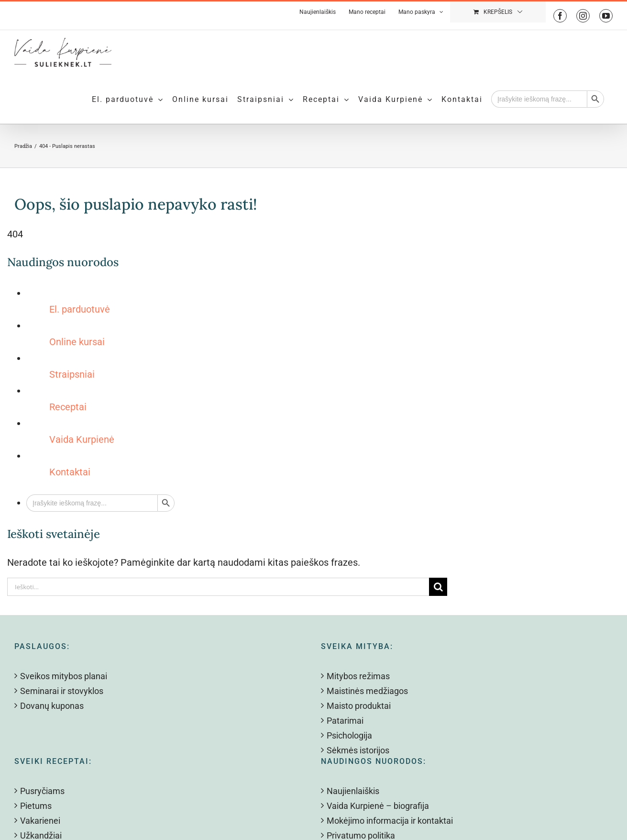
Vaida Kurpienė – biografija (378, 806)
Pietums (36, 806)
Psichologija (349, 735)
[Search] (438, 587)
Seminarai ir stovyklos (62, 691)
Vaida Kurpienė (82, 439)
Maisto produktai (359, 706)
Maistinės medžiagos (367, 691)
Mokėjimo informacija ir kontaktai (390, 821)
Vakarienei (40, 821)
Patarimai (345, 721)
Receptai (68, 407)
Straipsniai (72, 374)
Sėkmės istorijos (358, 750)
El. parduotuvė (80, 309)
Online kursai (77, 342)
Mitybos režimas (358, 676)
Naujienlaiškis (353, 791)
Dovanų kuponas (52, 706)
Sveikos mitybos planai (64, 676)
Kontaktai (70, 472)
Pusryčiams (42, 791)
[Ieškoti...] (218, 587)
